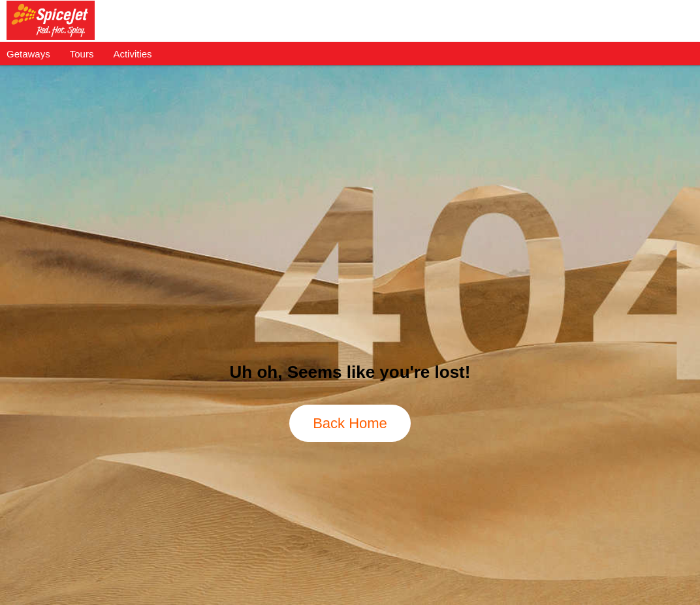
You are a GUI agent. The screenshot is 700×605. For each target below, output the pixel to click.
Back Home (350, 423)
